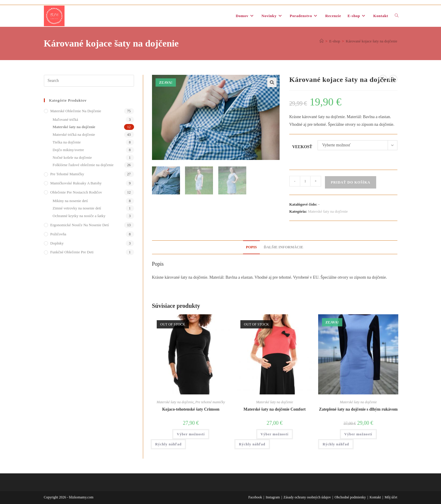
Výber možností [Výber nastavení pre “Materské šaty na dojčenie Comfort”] (275, 434)
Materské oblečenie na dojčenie (76, 111)
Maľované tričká (66, 119)
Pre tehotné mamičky (210, 402)
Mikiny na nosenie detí (70, 201)
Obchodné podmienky (350, 497)
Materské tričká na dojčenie (74, 134)
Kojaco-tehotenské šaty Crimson (191, 409)
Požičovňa (58, 234)
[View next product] (393, 79)
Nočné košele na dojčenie (72, 157)
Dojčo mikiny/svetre (68, 150)
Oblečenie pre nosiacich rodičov (76, 192)
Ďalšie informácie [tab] (283, 247)
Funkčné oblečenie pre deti (72, 252)
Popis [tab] (251, 247)
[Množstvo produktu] (305, 181)
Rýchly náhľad (169, 444)
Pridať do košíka (351, 182)
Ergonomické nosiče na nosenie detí (80, 225)
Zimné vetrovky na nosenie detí (77, 208)
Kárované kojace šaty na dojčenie (372, 41)
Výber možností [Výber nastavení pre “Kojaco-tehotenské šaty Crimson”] (191, 434)
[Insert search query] (89, 81)
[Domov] (322, 41)
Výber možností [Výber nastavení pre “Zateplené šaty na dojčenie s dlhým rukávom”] (358, 434)
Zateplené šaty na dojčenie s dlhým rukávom (358, 409)
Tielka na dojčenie (67, 142)
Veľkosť (302, 147)
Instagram (273, 497)
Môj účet (391, 497)
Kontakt (375, 497)
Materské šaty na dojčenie (328, 211)
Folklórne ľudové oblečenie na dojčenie (83, 165)
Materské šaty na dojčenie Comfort (275, 409)
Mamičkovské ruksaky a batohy (76, 183)
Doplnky (57, 243)
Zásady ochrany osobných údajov (307, 497)
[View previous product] (383, 79)
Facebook (255, 497)
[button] (272, 82)
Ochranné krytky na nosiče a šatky (79, 216)
